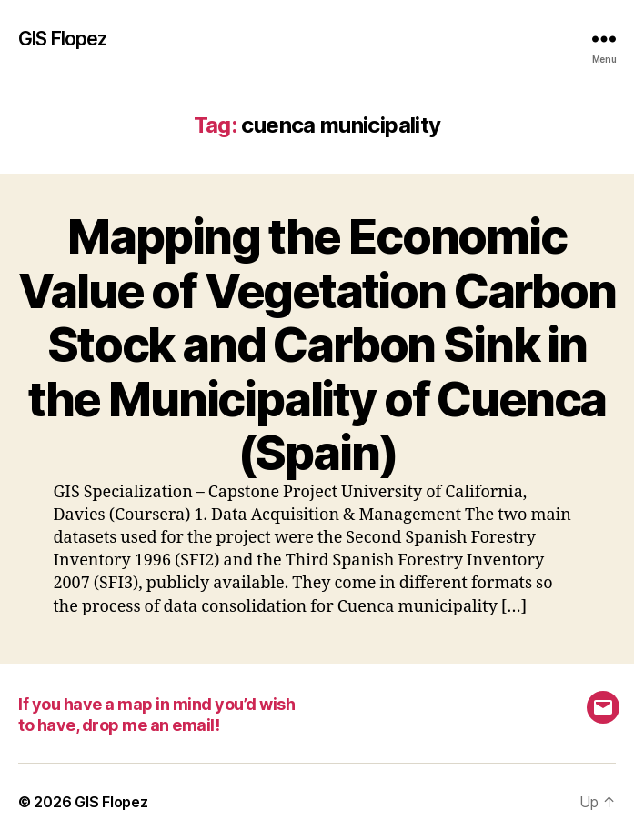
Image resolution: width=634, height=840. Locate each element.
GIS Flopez (62, 39)
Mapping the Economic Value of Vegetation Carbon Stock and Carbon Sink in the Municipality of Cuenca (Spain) (317, 345)
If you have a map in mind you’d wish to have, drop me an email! (156, 715)
